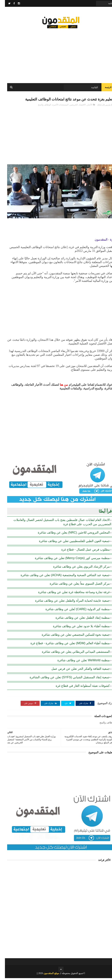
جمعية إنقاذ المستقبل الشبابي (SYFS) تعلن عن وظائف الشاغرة (65, 679)
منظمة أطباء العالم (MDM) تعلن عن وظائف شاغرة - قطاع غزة (65, 645)
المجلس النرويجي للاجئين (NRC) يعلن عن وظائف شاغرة (69, 534)
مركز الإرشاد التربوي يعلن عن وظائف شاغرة (77, 568)
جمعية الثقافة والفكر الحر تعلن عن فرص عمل (76, 671)
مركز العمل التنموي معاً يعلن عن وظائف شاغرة (75, 585)
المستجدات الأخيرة (55, 107)
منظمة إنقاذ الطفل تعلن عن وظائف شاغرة (78, 620)
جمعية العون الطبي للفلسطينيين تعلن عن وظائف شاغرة (69, 543)
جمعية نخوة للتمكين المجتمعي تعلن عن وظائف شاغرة (71, 637)
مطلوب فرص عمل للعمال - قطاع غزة (81, 551)
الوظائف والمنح (40, 107)
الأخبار (85, 107)
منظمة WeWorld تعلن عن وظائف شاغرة (79, 662)
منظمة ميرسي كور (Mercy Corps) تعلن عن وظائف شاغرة (67, 560)
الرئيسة (103, 89)
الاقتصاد (77, 107)
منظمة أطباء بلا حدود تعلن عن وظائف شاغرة (76, 628)
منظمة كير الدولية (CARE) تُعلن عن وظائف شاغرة (73, 611)
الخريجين (69, 107)
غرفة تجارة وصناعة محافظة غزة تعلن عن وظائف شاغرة (69, 594)
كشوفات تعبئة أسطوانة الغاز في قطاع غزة (78, 688)
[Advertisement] (56, 54)
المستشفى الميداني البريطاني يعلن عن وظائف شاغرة (71, 654)
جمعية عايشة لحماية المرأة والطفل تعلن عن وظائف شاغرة (67, 602)
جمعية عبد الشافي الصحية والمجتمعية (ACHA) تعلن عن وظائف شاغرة (60, 577)
